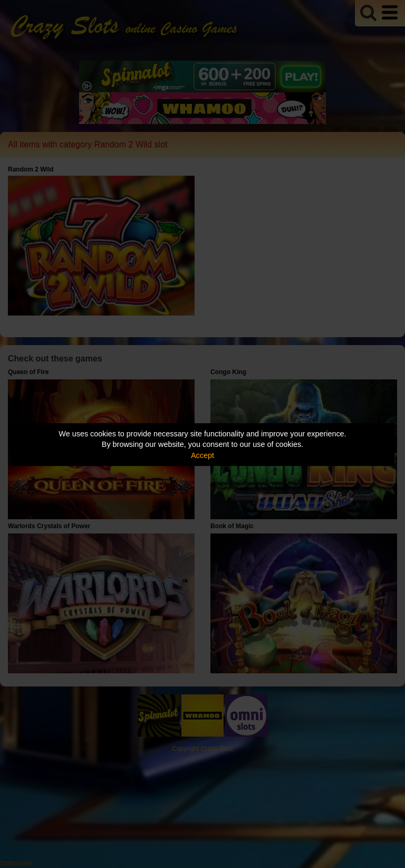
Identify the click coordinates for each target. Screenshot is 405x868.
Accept (202, 455)
